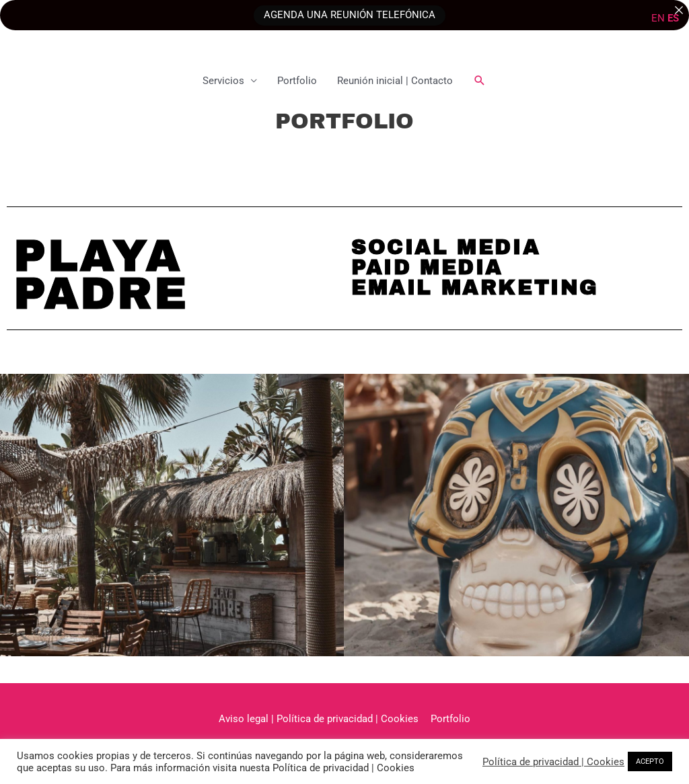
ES (673, 18)
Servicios (223, 81)
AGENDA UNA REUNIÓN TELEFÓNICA (350, 15)
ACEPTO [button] (650, 761)
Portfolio (297, 81)
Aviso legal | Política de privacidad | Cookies (319, 719)
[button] (480, 81)
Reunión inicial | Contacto (395, 81)
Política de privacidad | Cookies (553, 762)
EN (658, 18)
